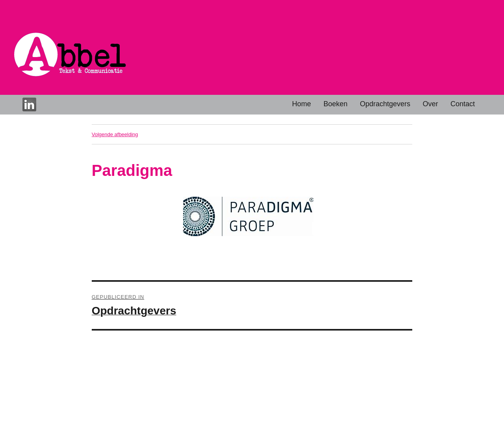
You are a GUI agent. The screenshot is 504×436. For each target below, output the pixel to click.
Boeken (335, 104)
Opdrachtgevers (385, 104)
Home (302, 104)
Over (431, 104)
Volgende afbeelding (115, 134)
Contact (463, 104)
